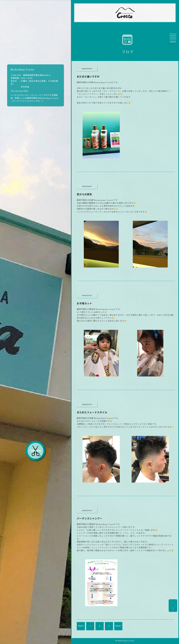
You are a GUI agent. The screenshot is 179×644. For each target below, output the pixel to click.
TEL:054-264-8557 (19, 91)
